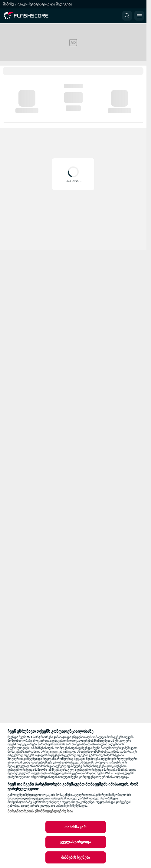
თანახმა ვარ (75, 827)
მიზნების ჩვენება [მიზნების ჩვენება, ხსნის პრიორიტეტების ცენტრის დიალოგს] (75, 857)
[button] (127, 16)
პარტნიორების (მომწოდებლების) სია (40, 811)
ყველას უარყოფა (75, 842)
